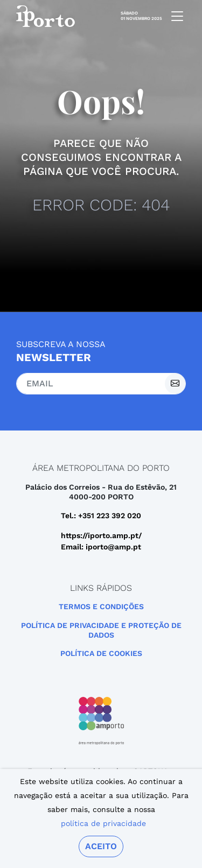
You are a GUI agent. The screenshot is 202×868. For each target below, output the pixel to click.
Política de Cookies (101, 653)
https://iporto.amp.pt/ (101, 535)
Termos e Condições (101, 606)
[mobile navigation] (174, 16)
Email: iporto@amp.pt (101, 547)
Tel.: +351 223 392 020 (101, 516)
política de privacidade (103, 823)
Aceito (101, 846)
